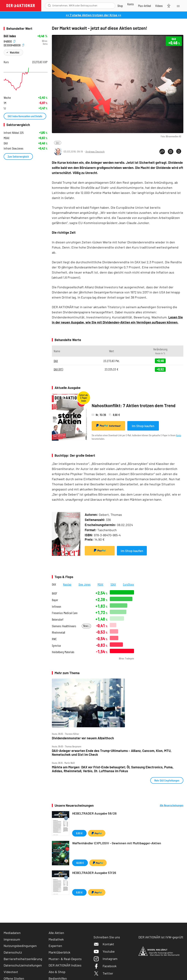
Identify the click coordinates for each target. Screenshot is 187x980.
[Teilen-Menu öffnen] (162, 152)
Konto (179, 435)
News (86, 626)
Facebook (105, 966)
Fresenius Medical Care (65, 613)
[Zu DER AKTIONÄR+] (144, 6)
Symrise (56, 646)
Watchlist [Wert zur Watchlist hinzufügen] (15, 52)
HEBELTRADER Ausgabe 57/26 (94, 873)
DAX (58, 143)
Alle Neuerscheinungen (172, 805)
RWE (54, 639)
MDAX (100, 584)
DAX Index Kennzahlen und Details (25, 116)
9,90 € (79, 833)
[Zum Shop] (120, 6)
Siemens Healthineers (64, 626)
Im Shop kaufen (143, 426)
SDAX (113, 584)
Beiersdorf (58, 619)
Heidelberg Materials (63, 652)
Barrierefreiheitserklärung (23, 959)
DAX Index (10, 36)
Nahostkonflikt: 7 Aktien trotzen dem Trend (134, 405)
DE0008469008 (14, 45)
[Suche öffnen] (49, 6)
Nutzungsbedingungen (20, 946)
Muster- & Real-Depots (65, 959)
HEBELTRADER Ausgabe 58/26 (94, 813)
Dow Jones (85, 584)
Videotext (11, 972)
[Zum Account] (130, 4)
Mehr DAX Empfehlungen (167, 780)
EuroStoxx (128, 584)
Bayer (55, 600)
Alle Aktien (56, 933)
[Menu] (178, 6)
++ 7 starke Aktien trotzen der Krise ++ (93, 15)
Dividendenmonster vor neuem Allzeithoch (83, 738)
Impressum (12, 939)
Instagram (105, 959)
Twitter (103, 973)
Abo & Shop (57, 972)
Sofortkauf (108, 426)
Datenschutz (13, 952)
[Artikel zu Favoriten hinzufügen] (179, 151)
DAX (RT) (58, 369)
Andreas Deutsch (95, 151)
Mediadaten (12, 933)
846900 (9, 41)
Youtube (104, 951)
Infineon (57, 606)
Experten (55, 946)
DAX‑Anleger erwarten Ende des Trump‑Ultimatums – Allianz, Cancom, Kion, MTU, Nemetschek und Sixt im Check (112, 753)
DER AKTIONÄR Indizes (65, 965)
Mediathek (56, 939)
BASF (55, 593)
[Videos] (159, 6)
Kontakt (104, 944)
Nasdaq (67, 584)
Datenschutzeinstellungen (23, 965)
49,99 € (80, 863)
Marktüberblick (59, 952)
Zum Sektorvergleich (18, 156)
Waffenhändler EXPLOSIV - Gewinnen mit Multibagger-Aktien (117, 843)
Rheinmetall (58, 632)
